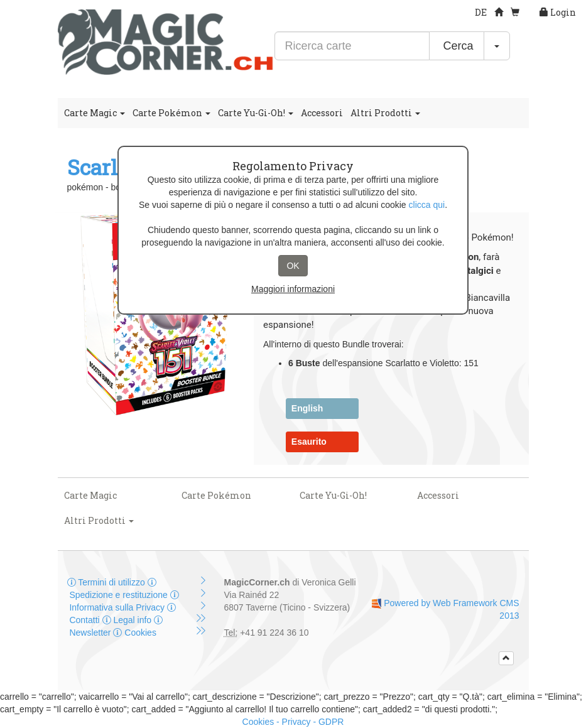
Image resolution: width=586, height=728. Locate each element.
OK (293, 266)
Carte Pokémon (171, 113)
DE (481, 12)
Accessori (322, 113)
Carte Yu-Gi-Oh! (256, 113)
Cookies (134, 633)
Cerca (456, 46)
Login (558, 12)
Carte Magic (95, 113)
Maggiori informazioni (293, 289)
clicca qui (427, 205)
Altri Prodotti (385, 113)
